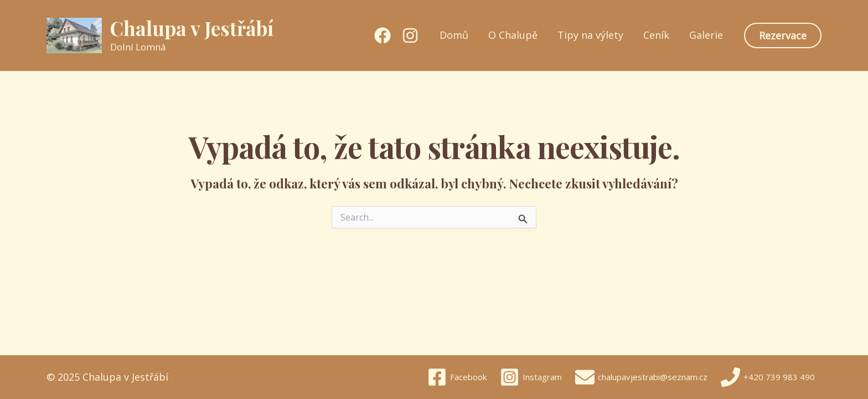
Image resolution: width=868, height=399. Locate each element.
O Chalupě (513, 35)
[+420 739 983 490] (768, 377)
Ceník (656, 35)
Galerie (706, 35)
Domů (454, 35)
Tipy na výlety (590, 35)
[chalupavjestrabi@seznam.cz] (641, 377)
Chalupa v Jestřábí (192, 28)
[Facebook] (383, 35)
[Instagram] (410, 35)
